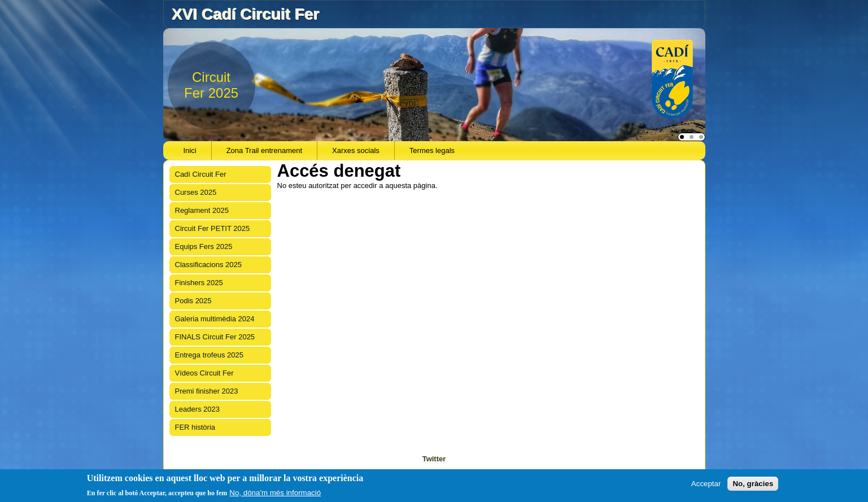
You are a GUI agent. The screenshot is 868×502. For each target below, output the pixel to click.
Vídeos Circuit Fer (204, 373)
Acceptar (706, 484)
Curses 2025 (196, 192)
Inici (190, 150)
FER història (195, 427)
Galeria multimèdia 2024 (215, 319)
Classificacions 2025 (209, 265)
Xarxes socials (356, 150)
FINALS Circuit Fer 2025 (215, 337)
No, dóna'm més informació (275, 493)
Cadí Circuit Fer (201, 174)
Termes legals (432, 150)
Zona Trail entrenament (264, 150)
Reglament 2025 (202, 210)
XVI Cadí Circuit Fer (245, 14)
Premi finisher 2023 (207, 391)
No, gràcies (753, 484)
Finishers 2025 (199, 283)
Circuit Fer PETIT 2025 (213, 228)
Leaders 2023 (198, 409)
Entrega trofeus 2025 (209, 355)
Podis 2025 (193, 301)
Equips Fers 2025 (204, 246)
